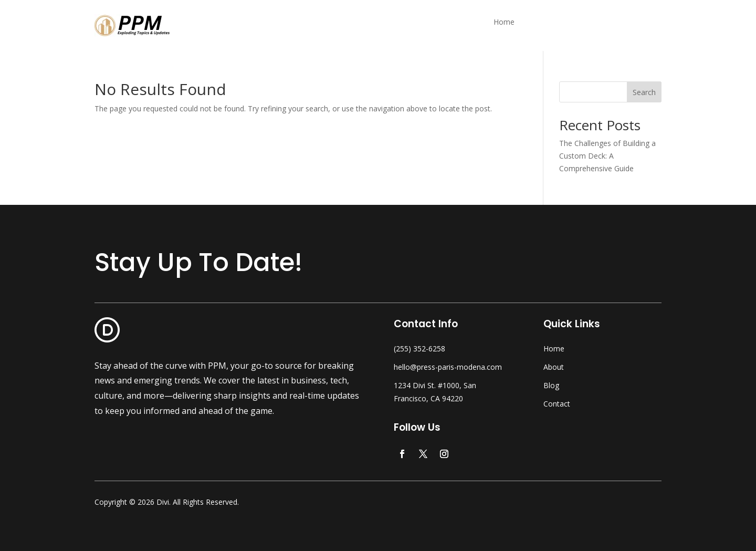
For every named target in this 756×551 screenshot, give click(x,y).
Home (504, 23)
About (554, 367)
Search (644, 92)
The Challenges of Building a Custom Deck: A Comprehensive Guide (607, 156)
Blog (551, 385)
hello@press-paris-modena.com (448, 367)
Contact (557, 404)
